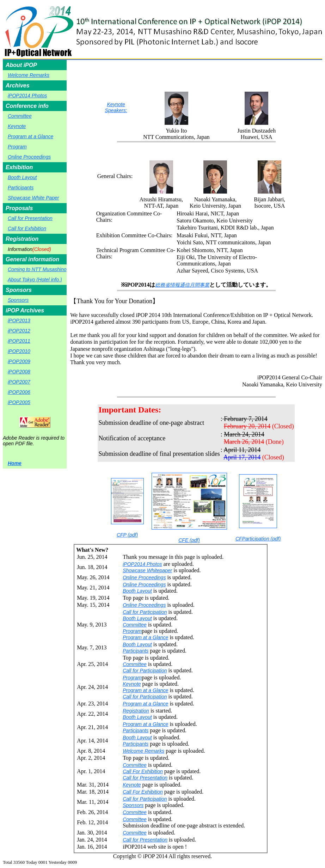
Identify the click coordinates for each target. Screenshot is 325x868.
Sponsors (18, 300)
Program (17, 147)
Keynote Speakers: (116, 107)
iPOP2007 (19, 382)
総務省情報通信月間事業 (182, 285)
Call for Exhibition (27, 228)
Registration (136, 711)
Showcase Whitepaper (147, 570)
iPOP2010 (19, 351)
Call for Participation (145, 612)
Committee (20, 116)
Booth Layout (22, 177)
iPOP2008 (19, 372)
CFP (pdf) (127, 508)
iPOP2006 (19, 392)
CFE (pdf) (189, 508)
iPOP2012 (19, 331)
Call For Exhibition (143, 771)
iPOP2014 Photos (27, 96)
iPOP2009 (19, 361)
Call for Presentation (30, 218)
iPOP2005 (19, 402)
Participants (21, 188)
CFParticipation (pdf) (258, 508)
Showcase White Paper (33, 198)
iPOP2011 (19, 341)
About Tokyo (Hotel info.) (35, 280)
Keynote (17, 126)
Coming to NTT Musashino (37, 269)
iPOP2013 (19, 320)
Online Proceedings (29, 157)
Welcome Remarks (29, 75)
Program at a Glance (30, 136)
